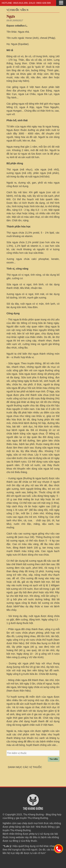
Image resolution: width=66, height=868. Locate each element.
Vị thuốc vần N (17, 10)
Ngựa (11, 16)
